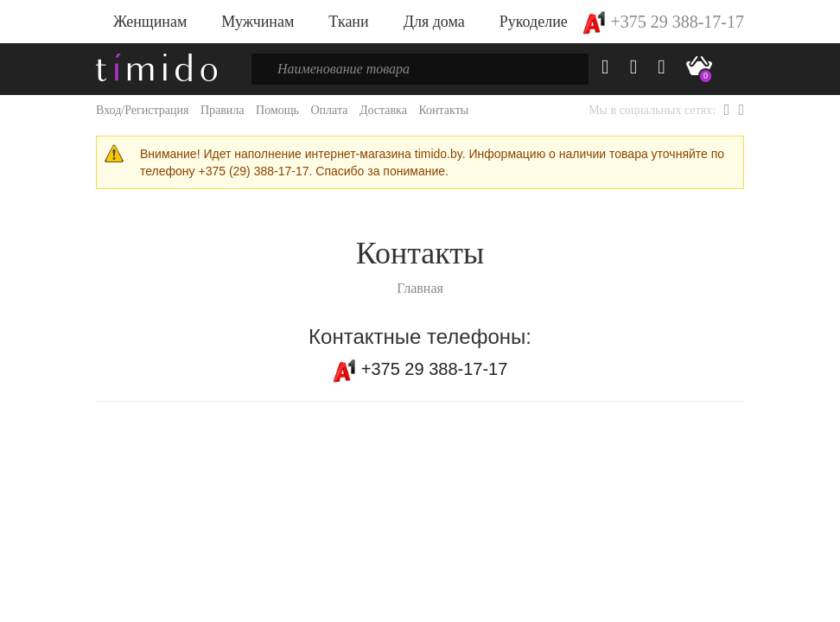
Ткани (348, 22)
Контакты (443, 110)
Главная (420, 288)
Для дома (434, 22)
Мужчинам (258, 22)
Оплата (329, 110)
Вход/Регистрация (142, 110)
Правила (223, 110)
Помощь (277, 110)
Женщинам (150, 22)
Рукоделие (534, 22)
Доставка (383, 110)
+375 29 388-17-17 (663, 22)
